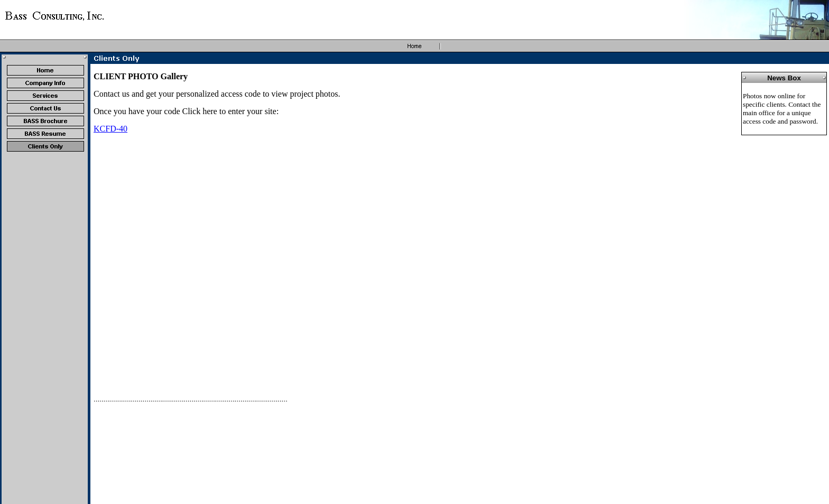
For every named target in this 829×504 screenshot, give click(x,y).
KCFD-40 (110, 129)
